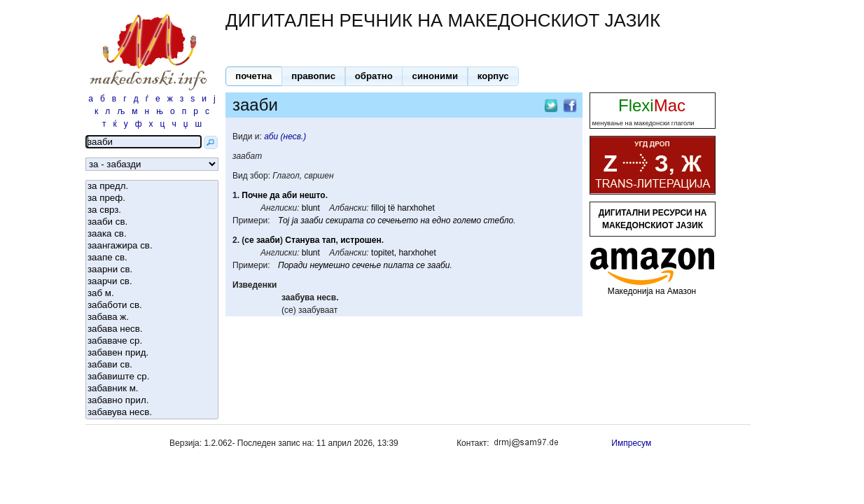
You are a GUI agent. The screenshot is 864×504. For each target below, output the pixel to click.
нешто (313, 195)
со (371, 220)
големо (467, 220)
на (425, 220)
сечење (367, 265)
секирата (345, 220)
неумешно (329, 265)
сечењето (398, 220)
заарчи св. (152, 282)
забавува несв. (152, 413)
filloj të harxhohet (403, 208)
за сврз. (152, 210)
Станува (302, 240)
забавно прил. (152, 401)
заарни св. (152, 270)
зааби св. (152, 222)
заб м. (152, 294)
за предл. (152, 187)
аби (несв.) (285, 136)
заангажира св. (152, 246)
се (249, 240)
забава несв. (152, 329)
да (274, 195)
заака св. (152, 234)
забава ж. (152, 317)
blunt (311, 208)
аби (290, 195)
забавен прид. (152, 353)
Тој (284, 220)
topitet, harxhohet (404, 253)
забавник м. (152, 389)
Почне (255, 195)
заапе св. (152, 258)
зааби (312, 220)
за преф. (152, 198)
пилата (399, 265)
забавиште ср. (152, 377)
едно (441, 220)
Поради (293, 265)
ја (295, 220)
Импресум (631, 443)
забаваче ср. (152, 341)
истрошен (361, 240)
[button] (254, 76)
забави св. (152, 365)
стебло (499, 220)
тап (329, 240)
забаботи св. (152, 306)
